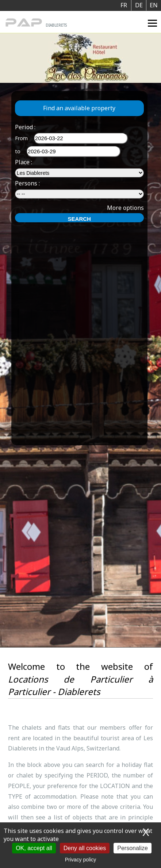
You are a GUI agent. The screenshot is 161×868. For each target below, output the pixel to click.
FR (124, 5)
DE (139, 5)
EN (154, 5)
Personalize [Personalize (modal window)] (133, 848)
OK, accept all (34, 848)
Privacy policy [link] (81, 860)
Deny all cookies (85, 848)
